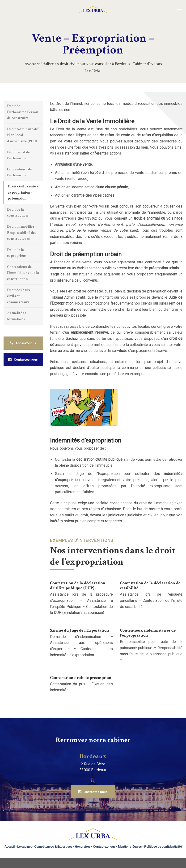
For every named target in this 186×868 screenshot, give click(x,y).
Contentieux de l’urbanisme (19, 172)
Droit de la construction (17, 213)
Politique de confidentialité (163, 846)
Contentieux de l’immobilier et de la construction (23, 273)
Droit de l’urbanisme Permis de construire (23, 112)
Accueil (10, 846)
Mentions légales (130, 846)
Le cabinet (24, 846)
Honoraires (83, 846)
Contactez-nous (104, 846)
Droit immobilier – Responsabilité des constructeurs (22, 233)
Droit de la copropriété (17, 253)
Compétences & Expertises (53, 846)
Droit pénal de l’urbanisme (18, 155)
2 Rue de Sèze (93, 764)
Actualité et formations (17, 316)
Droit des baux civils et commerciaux (19, 296)
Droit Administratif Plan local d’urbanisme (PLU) (23, 135)
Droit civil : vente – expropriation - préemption (23, 192)
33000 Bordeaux (93, 770)
